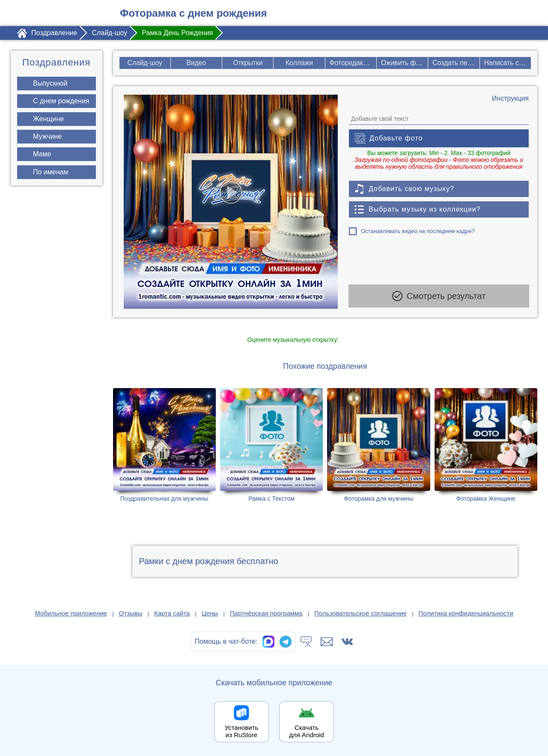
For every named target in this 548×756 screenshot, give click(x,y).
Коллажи (299, 63)
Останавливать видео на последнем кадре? (418, 231)
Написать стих (508, 63)
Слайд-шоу (144, 63)
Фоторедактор (352, 63)
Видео (196, 63)
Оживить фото (404, 63)
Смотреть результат (439, 297)
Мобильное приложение (71, 613)
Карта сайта (172, 613)
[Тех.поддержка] (306, 642)
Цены (210, 613)
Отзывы (131, 613)
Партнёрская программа (266, 613)
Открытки (247, 63)
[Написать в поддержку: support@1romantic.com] (327, 642)
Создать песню (456, 63)
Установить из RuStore (242, 731)
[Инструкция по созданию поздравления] (510, 99)
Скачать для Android (307, 731)
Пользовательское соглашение (360, 613)
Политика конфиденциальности (466, 613)
